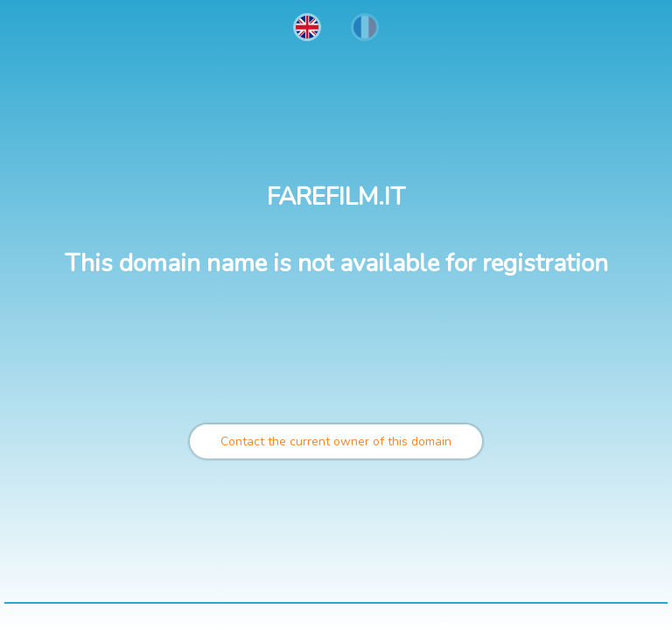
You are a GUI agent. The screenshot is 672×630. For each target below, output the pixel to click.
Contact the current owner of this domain (336, 441)
